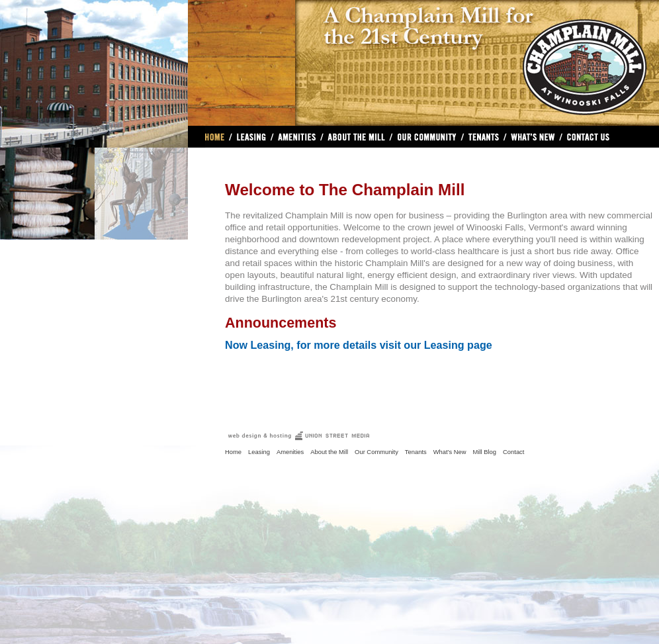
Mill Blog (485, 452)
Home (217, 137)
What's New (533, 137)
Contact (513, 452)
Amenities (297, 137)
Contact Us (586, 137)
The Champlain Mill (477, 58)
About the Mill (329, 452)
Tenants (416, 452)
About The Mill (356, 137)
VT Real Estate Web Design (299, 436)
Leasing (251, 137)
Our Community (426, 137)
